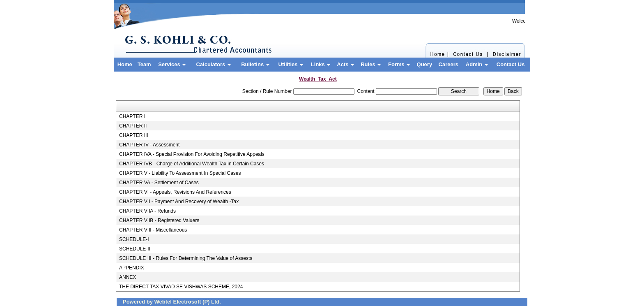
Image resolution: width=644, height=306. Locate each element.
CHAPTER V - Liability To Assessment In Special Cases (180, 173)
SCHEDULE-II (135, 249)
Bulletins (255, 64)
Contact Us (511, 64)
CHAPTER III (134, 135)
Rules (371, 64)
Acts (345, 64)
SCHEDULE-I (134, 239)
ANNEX (128, 277)
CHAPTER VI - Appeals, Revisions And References (175, 192)
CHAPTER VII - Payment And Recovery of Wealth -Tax (179, 202)
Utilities (291, 64)
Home (125, 64)
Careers (448, 64)
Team (144, 64)
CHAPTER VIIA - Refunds (147, 211)
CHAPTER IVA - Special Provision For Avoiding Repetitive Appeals (192, 154)
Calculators (213, 64)
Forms (399, 64)
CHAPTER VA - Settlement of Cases (159, 183)
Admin (477, 64)
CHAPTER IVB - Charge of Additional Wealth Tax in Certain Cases (192, 164)
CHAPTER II (133, 126)
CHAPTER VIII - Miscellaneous (153, 230)
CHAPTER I (132, 116)
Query (425, 64)
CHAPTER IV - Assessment (149, 145)
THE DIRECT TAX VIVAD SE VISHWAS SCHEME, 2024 (181, 287)
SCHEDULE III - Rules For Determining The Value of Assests (186, 258)
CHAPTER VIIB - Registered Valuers (159, 220)
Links (321, 64)
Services (172, 64)
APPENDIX (132, 268)
